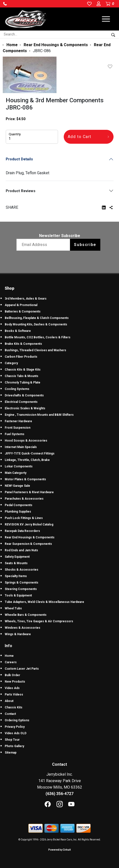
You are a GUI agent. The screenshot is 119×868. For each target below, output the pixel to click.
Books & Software (18, 331)
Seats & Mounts (16, 563)
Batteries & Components (23, 312)
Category (11, 363)
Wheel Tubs (13, 608)
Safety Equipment (17, 557)
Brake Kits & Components (23, 344)
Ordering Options (17, 720)
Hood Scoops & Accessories (26, 441)
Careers (11, 662)
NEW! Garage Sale (17, 486)
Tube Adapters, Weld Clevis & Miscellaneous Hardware (44, 602)
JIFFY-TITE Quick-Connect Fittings (30, 453)
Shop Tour (12, 740)
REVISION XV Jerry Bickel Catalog (29, 524)
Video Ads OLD (16, 733)
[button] (5, 4)
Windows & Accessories (23, 628)
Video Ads (12, 688)
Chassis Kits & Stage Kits (23, 370)
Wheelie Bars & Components (26, 615)
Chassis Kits (14, 707)
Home (9, 656)
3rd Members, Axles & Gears (26, 299)
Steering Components (21, 589)
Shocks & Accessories (22, 570)
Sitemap (11, 753)
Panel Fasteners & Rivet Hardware (29, 492)
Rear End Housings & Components (30, 537)
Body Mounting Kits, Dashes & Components (36, 324)
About (9, 701)
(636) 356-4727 (59, 794)
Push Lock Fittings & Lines (24, 518)
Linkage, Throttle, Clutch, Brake (27, 460)
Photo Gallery (14, 746)
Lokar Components (19, 466)
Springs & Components (22, 583)
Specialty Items (16, 576)
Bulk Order (12, 675)
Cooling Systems (17, 389)
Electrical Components (21, 402)
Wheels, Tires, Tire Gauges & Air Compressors (39, 621)
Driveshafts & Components (24, 395)
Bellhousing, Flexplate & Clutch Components (37, 318)
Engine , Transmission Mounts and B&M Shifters (39, 415)
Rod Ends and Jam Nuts (21, 550)
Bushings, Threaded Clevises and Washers (35, 350)
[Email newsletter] (44, 245)
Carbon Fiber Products (21, 357)
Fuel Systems (15, 434)
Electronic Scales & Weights (25, 408)
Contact (10, 714)
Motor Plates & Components (25, 479)
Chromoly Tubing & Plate (23, 382)
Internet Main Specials (21, 447)
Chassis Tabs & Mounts (22, 376)
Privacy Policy (15, 727)
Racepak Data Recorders (22, 531)
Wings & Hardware (18, 634)
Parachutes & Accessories (24, 499)
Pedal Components (19, 505)
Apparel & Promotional (21, 305)
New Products (15, 682)
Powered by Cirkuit (59, 850)
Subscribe (85, 245)
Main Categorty (16, 473)
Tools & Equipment (18, 595)
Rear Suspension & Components (28, 544)
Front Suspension (18, 428)
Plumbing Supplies (18, 512)
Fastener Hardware (18, 421)
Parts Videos (14, 694)
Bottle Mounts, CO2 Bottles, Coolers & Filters (38, 337)
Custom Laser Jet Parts (22, 669)
